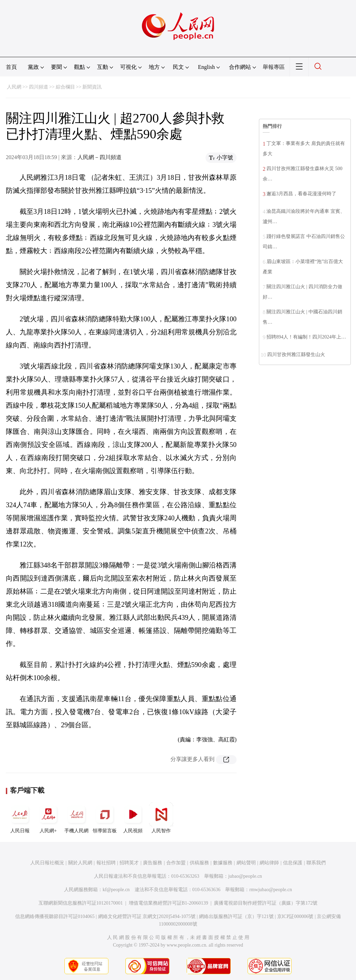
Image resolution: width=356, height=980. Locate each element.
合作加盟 (176, 863)
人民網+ (48, 818)
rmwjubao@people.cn (271, 890)
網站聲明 (246, 863)
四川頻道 (39, 87)
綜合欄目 (65, 87)
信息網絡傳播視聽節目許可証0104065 (55, 916)
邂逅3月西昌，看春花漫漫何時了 (301, 194)
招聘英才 (129, 863)
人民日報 (20, 818)
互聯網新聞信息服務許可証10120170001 (81, 903)
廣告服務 (153, 863)
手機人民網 (76, 818)
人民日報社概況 (47, 863)
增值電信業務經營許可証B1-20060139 (169, 903)
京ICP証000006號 (295, 916)
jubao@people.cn (245, 876)
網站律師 (269, 863)
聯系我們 (316, 863)
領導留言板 (105, 818)
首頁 (11, 67)
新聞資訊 (92, 87)
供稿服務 (199, 863)
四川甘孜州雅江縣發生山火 (296, 355)
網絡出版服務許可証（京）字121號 (236, 916)
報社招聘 (106, 863)
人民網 (14, 87)
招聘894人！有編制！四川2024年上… (306, 337)
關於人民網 (80, 863)
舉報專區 (274, 67)
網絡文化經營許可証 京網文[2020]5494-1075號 (147, 916)
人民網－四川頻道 (100, 157)
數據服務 (223, 863)
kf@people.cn (116, 890)
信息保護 (293, 863)
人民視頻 (133, 818)
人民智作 (161, 818)
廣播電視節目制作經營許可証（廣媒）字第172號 (266, 903)
